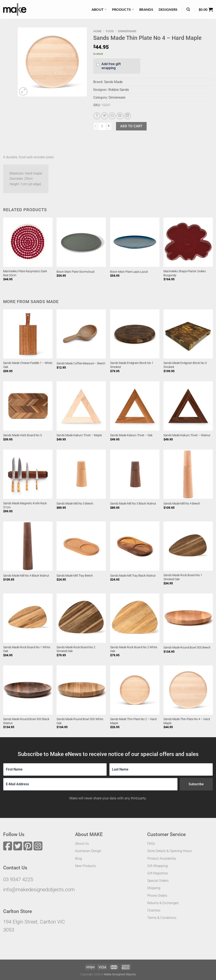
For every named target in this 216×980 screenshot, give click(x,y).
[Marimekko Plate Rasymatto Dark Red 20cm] (28, 242)
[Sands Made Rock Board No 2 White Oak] (135, 618)
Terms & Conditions (162, 918)
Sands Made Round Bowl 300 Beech (187, 648)
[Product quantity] (102, 126)
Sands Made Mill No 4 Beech (182, 504)
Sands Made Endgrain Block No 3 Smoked (185, 365)
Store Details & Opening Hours (169, 851)
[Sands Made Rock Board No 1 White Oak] (28, 618)
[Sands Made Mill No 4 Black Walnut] (28, 546)
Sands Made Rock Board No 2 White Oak (134, 649)
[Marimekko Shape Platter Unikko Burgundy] (188, 242)
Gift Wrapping (157, 866)
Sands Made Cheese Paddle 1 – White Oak (28, 365)
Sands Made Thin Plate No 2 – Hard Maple (133, 721)
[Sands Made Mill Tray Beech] (81, 546)
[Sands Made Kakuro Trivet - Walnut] (188, 406)
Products (123, 9)
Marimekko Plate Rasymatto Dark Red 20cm (25, 273)
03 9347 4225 (18, 879)
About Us (82, 844)
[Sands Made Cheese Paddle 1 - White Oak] (28, 334)
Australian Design (88, 851)
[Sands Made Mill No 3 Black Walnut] (135, 474)
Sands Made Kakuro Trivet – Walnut (187, 435)
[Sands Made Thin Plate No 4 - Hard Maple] (188, 690)
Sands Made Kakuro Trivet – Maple (79, 435)
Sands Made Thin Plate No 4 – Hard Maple (187, 721)
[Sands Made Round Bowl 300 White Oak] (81, 690)
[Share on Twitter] (105, 116)
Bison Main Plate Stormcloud (75, 272)
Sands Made (113, 82)
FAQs (151, 844)
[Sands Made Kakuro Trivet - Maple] (81, 406)
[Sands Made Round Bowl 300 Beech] (188, 618)
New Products (85, 866)
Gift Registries (158, 873)
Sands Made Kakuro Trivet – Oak (131, 435)
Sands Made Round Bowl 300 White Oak (80, 721)
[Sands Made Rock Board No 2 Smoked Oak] (81, 618)
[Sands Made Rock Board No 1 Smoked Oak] (188, 546)
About (99, 9)
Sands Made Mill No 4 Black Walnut (26, 576)
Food (110, 31)
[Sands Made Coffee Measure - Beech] (81, 334)
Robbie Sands (119, 90)
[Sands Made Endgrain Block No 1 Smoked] (135, 334)
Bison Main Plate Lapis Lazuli (129, 272)
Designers (168, 9)
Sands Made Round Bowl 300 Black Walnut (26, 721)
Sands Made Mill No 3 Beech (75, 504)
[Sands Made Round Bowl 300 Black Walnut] (28, 690)
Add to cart (131, 126)
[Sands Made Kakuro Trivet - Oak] (135, 406)
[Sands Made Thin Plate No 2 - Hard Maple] (135, 690)
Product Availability (162, 859)
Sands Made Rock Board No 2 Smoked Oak (76, 649)
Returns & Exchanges (163, 903)
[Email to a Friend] (112, 116)
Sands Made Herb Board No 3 (22, 435)
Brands (146, 9)
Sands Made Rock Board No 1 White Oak (27, 649)
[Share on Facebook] (97, 116)
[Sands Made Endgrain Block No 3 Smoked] (188, 334)
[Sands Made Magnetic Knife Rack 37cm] (28, 474)
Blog (78, 859)
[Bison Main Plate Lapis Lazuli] (135, 242)
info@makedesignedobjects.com (39, 890)
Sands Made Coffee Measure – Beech (81, 363)
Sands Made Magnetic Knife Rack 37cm (25, 505)
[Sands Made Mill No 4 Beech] (188, 474)
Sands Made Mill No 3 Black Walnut (133, 504)
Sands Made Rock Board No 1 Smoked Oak (183, 577)
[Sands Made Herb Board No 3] (28, 406)
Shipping (154, 888)
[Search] (188, 9)
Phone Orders (157, 896)
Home (97, 31)
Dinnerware (127, 31)
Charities (154, 910)
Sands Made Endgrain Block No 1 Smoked (132, 365)
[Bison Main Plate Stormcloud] (81, 242)
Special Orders (158, 881)
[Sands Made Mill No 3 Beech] (81, 474)
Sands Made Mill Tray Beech (75, 576)
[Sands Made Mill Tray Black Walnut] (135, 546)
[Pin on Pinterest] (120, 116)
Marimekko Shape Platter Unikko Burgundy (185, 273)
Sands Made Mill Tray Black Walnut (133, 576)
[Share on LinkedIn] (128, 116)
